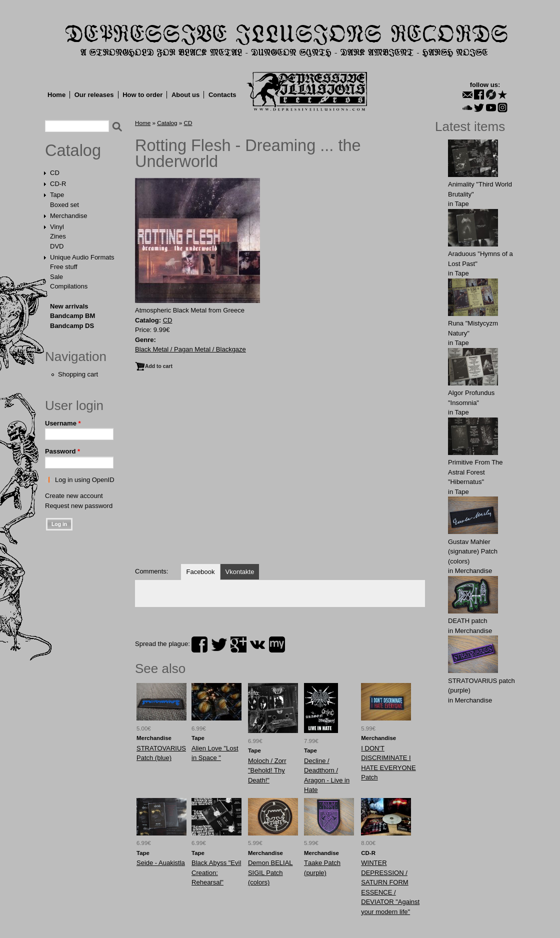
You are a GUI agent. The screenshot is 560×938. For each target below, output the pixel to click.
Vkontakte (240, 572)
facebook (199, 644)
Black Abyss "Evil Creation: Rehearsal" (216, 872)
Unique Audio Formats (82, 257)
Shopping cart (78, 374)
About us (185, 95)
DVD (57, 246)
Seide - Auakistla (161, 863)
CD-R (58, 184)
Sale (56, 277)
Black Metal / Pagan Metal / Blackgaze (190, 349)
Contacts (222, 95)
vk (257, 644)
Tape (57, 195)
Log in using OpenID (85, 480)
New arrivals (69, 306)
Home (56, 95)
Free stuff (64, 267)
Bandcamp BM (72, 316)
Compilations (69, 286)
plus (238, 644)
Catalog (73, 150)
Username (63, 423)
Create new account (74, 496)
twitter (219, 644)
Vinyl (57, 227)
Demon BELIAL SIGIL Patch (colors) (270, 872)
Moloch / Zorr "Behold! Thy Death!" (267, 770)
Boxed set (64, 205)
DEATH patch (468, 621)
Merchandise (68, 216)
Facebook (200, 572)
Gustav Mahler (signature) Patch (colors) (473, 551)
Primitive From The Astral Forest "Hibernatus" (475, 472)
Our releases (94, 95)
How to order (142, 95)
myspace (277, 644)
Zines (58, 236)
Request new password (79, 506)
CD (55, 173)
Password (62, 451)
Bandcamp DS (72, 326)
